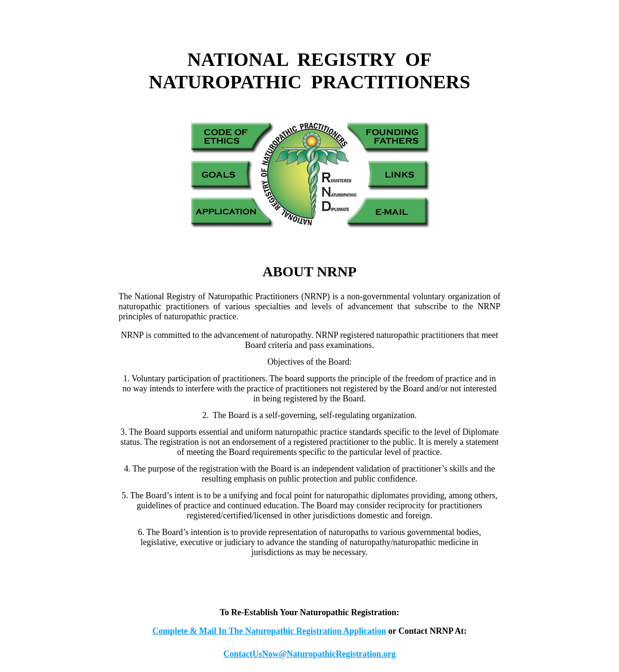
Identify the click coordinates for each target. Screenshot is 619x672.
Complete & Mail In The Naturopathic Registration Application (269, 631)
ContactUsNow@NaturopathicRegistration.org (309, 654)
